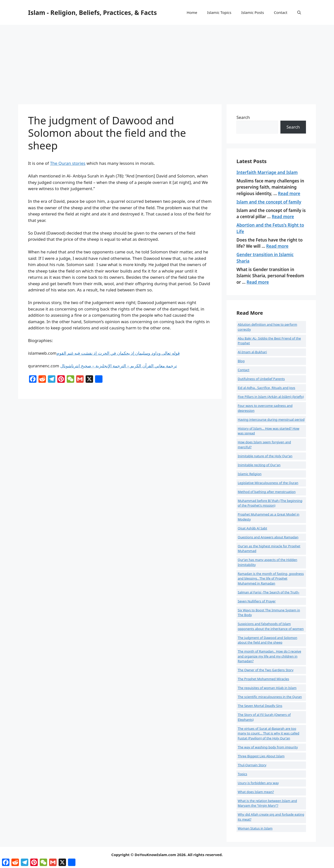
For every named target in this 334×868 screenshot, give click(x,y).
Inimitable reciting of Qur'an (259, 465)
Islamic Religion (250, 474)
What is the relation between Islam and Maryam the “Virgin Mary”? (267, 803)
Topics (242, 774)
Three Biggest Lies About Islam (261, 756)
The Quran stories (68, 163)
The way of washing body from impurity (268, 747)
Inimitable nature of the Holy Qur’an (265, 456)
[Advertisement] (167, 62)
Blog (241, 361)
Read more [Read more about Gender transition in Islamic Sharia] (258, 282)
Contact (281, 12)
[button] (299, 12)
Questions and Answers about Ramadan (268, 537)
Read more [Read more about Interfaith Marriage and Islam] (289, 193)
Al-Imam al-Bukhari (252, 352)
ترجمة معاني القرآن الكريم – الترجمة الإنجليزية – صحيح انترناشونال (119, 366)
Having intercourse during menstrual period (271, 419)
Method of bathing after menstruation (267, 492)
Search (243, 117)
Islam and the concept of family (269, 202)
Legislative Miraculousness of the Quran (268, 483)
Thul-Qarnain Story (252, 765)
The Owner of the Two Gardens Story (266, 670)
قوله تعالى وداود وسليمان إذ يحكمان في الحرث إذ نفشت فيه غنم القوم (118, 353)
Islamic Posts (253, 12)
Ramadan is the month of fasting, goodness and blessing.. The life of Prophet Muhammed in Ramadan (271, 578)
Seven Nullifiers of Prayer (257, 601)
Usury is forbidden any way (258, 783)
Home (192, 12)
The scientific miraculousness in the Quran (270, 697)
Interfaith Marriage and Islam (267, 172)
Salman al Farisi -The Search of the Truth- (269, 592)
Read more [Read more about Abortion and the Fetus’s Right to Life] (277, 246)
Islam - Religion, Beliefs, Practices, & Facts (92, 12)
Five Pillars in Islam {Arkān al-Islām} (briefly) (271, 397)
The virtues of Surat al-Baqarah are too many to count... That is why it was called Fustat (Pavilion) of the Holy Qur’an (268, 733)
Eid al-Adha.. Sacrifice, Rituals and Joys (267, 388)
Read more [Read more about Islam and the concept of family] (283, 217)
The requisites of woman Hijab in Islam (267, 688)
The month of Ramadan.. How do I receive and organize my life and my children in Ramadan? (269, 656)
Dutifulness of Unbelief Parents (261, 379)
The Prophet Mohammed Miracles (263, 679)
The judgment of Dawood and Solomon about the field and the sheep (267, 640)
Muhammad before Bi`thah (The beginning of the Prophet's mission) (270, 503)
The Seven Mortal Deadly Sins (260, 706)
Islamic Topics (219, 12)
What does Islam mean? (256, 792)
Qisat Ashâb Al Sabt (252, 528)
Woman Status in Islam (255, 828)
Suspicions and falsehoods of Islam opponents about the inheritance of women (271, 626)
